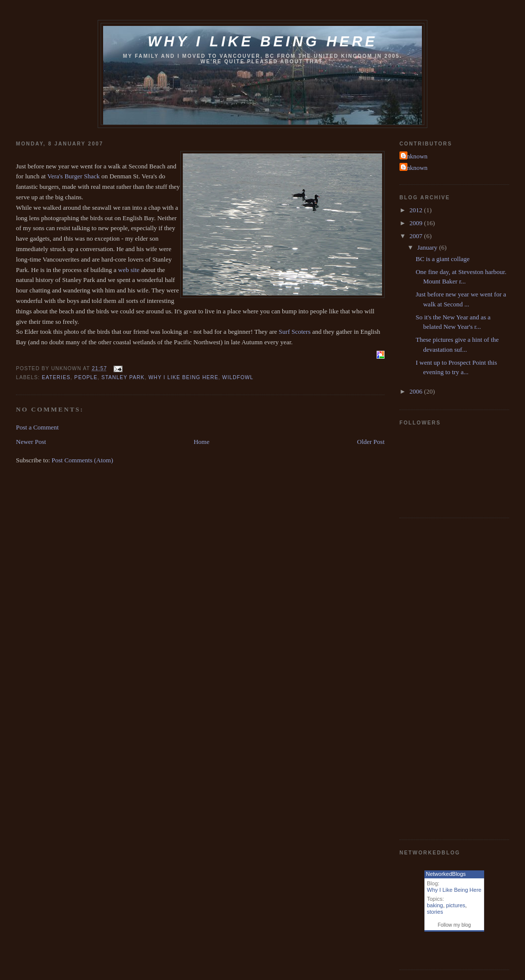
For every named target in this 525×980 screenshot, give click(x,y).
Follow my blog (455, 925)
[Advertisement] (439, 678)
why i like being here (183, 377)
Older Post (371, 442)
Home (202, 442)
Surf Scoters (295, 332)
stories (435, 912)
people (86, 377)
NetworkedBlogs (446, 874)
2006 (417, 391)
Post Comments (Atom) (83, 460)
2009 (417, 223)
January (428, 247)
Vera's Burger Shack (73, 176)
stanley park (123, 377)
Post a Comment (37, 427)
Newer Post (31, 442)
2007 (417, 236)
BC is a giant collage (442, 259)
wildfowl (238, 377)
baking (435, 905)
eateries (56, 377)
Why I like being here (262, 41)
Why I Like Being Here (454, 890)
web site (129, 270)
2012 (417, 210)
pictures (456, 905)
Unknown (415, 156)
